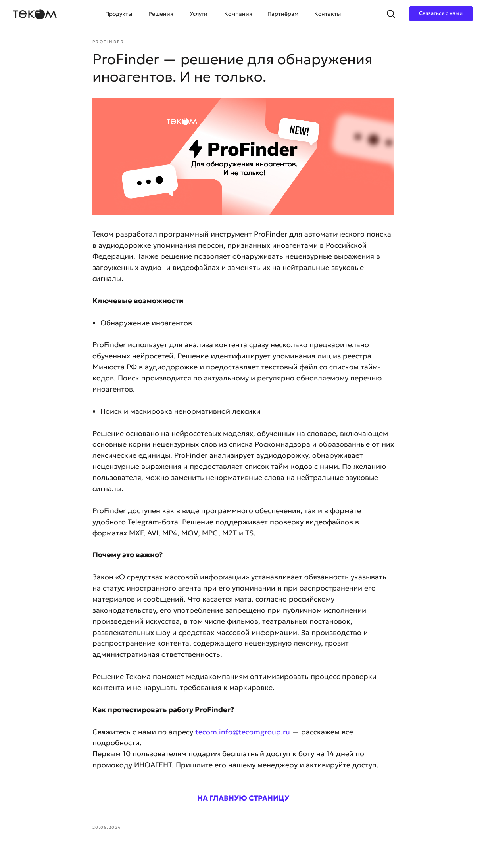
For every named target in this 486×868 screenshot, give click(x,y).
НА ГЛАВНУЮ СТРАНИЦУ (243, 798)
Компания (238, 14)
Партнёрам (283, 14)
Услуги (199, 14)
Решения (161, 14)
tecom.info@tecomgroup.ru (243, 732)
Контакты (328, 14)
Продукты (119, 14)
